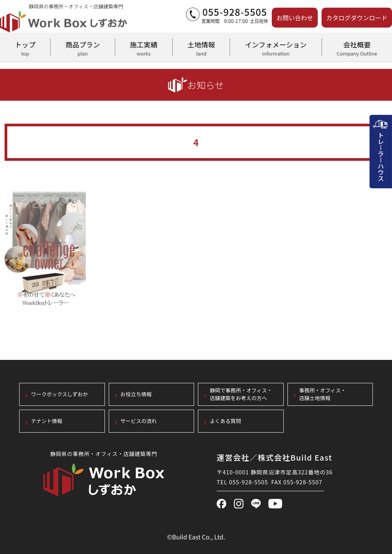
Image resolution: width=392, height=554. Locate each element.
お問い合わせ (295, 18)
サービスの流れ (139, 421)
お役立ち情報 (136, 395)
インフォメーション (276, 47)
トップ (25, 47)
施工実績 (144, 47)
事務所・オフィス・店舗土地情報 (323, 395)
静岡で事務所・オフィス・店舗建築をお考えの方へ (241, 395)
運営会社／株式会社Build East (274, 457)
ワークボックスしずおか (60, 395)
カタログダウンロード (357, 18)
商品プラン (82, 47)
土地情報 (201, 47)
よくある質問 (225, 421)
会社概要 (357, 47)
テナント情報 (47, 421)
